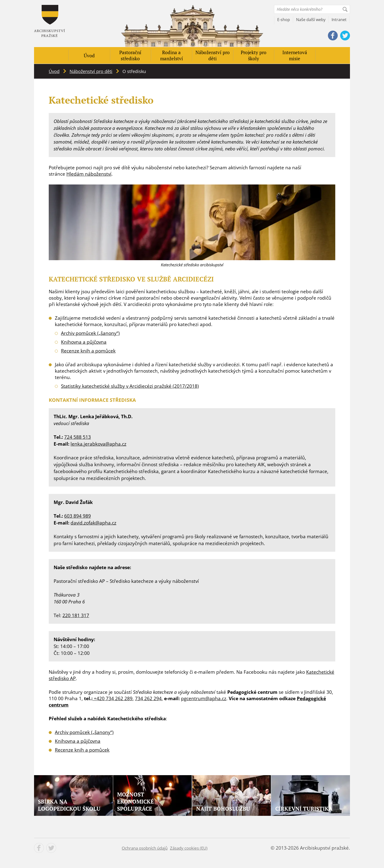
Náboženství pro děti (213, 55)
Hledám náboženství (89, 174)
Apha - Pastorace (49, 21)
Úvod (89, 55)
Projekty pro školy (254, 55)
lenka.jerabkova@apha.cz (98, 444)
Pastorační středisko (130, 55)
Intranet (339, 20)
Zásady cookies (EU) (189, 848)
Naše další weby (311, 20)
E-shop (284, 20)
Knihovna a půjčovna (84, 342)
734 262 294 (148, 698)
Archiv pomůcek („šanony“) (90, 333)
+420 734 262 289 (113, 698)
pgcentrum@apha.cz (204, 698)
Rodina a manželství (172, 55)
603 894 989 (78, 516)
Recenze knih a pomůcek (88, 351)
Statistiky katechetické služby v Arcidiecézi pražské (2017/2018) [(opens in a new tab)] (130, 386)
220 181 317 (76, 615)
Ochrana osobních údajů (145, 848)
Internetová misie (295, 55)
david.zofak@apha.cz (93, 523)
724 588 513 (78, 437)
